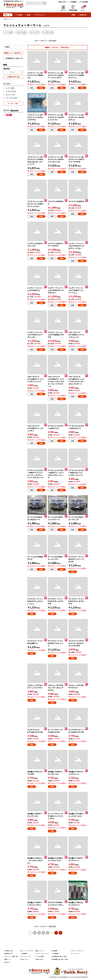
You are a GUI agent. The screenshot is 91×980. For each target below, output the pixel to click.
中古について (25, 959)
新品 (29, 15)
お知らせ (83, 15)
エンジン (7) (34, 32)
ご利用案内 (73, 2)
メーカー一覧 (12, 103)
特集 (73, 15)
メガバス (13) (21, 32)
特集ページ (8, 959)
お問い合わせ (40, 959)
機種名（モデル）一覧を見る (57, 47)
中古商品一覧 (8, 951)
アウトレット (40, 15)
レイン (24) (8, 32)
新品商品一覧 (8, 954)
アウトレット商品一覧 (11, 956)
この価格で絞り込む (13, 77)
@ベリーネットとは (27, 951)
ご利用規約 (55, 954)
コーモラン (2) (48, 32)
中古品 (20, 15)
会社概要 (54, 951)
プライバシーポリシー (78, 951)
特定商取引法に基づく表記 (60, 959)
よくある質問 (84, 2)
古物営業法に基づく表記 (59, 956)
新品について (40, 951)
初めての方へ (63, 2)
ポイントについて (26, 956)
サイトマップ (75, 954)
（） (14, 110)
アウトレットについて (42, 954)
